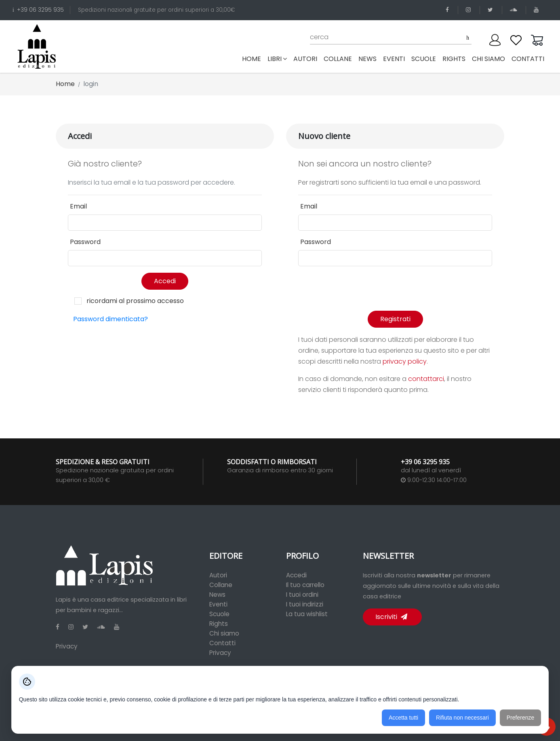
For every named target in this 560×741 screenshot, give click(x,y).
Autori (218, 575)
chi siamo (488, 59)
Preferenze (520, 718)
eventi (394, 59)
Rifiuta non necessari (462, 718)
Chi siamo (224, 633)
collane (338, 59)
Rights (219, 624)
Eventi (218, 604)
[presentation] (360, 288)
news (367, 59)
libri (277, 59)
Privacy (67, 646)
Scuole (219, 614)
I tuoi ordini (302, 595)
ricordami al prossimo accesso (135, 301)
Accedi (165, 281)
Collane (221, 585)
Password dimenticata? (111, 319)
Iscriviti (391, 617)
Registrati (395, 319)
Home (253, 59)
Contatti (222, 643)
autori (305, 59)
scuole (424, 59)
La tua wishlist (307, 614)
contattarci (426, 379)
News (217, 595)
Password (85, 242)
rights (454, 59)
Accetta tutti (403, 718)
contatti (528, 59)
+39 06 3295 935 (38, 10)
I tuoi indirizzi (305, 604)
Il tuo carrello (305, 585)
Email (78, 206)
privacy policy (405, 361)
